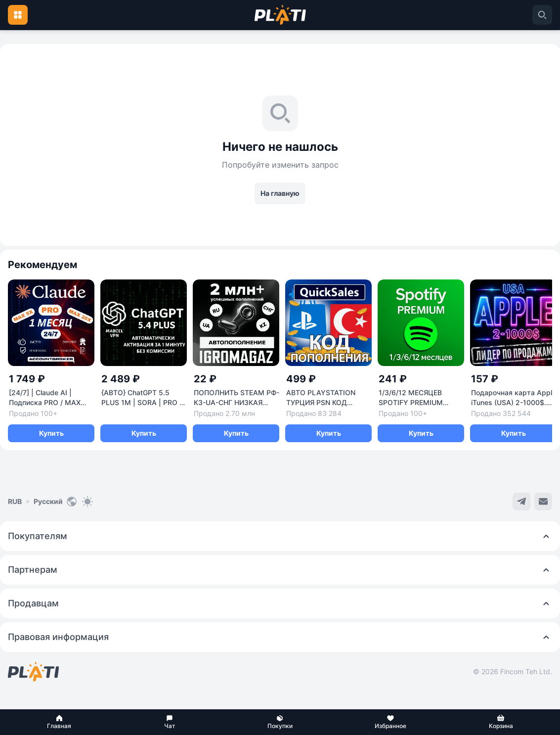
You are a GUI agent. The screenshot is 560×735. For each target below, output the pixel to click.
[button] (59, 722)
